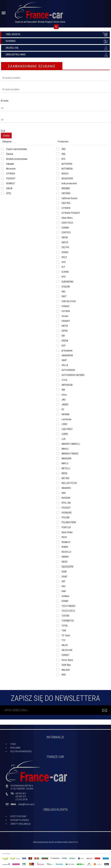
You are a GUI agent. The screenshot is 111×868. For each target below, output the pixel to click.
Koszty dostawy (18, 816)
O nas (13, 744)
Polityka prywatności (21, 751)
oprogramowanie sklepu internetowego (51, 842)
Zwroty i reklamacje (20, 824)
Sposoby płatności (20, 820)
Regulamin (15, 748)
